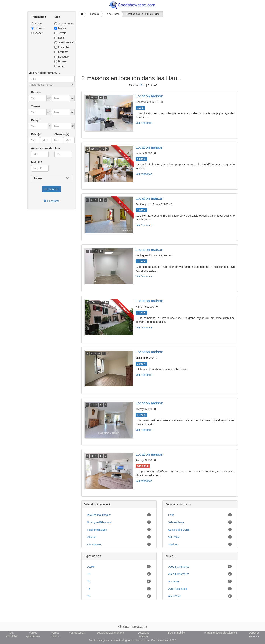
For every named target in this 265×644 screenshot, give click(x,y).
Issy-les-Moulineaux (99, 515)
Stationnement (63, 42)
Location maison (149, 96)
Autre (59, 66)
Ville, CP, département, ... (44, 73)
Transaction (39, 17)
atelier (91, 567)
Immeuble (62, 47)
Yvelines (173, 545)
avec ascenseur (178, 589)
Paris (171, 515)
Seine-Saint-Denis (179, 530)
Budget (36, 120)
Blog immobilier (177, 633)
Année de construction (46, 148)
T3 (89, 574)
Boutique (61, 57)
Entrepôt (61, 52)
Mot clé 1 (37, 162)
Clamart (92, 537)
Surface (36, 92)
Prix (143, 85)
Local (59, 38)
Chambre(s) (62, 134)
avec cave (175, 596)
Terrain (60, 33)
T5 (89, 589)
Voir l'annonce (144, 123)
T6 (89, 596)
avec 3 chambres (179, 567)
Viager (37, 33)
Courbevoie (94, 545)
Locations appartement (110, 633)
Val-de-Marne (176, 522)
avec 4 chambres (179, 574)
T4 (89, 581)
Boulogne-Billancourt (100, 522)
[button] (72, 85)
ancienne (174, 581)
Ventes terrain (77, 633)
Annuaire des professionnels (221, 633)
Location (38, 28)
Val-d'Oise (174, 537)
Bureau (61, 61)
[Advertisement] (133, 46)
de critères (51, 201)
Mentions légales (99, 640)
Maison (61, 28)
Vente (37, 24)
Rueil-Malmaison (97, 530)
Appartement (63, 24)
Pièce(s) (36, 134)
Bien (57, 17)
